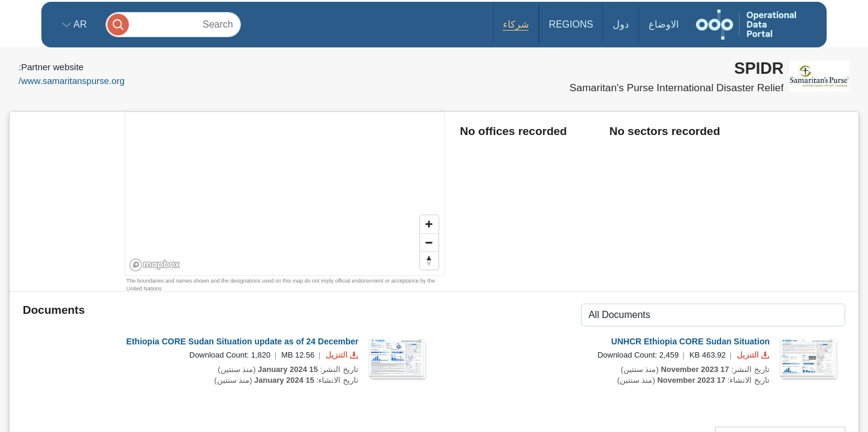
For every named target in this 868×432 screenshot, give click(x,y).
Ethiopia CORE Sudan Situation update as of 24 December (242, 341)
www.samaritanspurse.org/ (72, 81)
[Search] (173, 24)
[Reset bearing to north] (429, 260)
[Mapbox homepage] (155, 265)
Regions (571, 24)
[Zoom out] (429, 242)
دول (621, 24)
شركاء (516, 24)
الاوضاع (664, 24)
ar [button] (79, 24)
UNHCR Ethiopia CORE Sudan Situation (691, 341)
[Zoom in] (429, 224)
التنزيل (340, 355)
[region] (285, 194)
